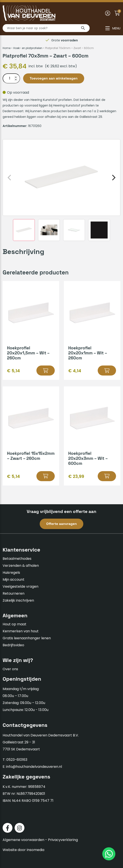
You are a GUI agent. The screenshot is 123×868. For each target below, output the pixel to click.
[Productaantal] (11, 78)
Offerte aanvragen (61, 524)
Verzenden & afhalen (21, 566)
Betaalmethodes (17, 559)
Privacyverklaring (63, 840)
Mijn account (14, 580)
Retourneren (14, 593)
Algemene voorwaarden (23, 840)
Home (7, 48)
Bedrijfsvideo (13, 645)
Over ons (10, 669)
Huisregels (11, 573)
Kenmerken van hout (21, 631)
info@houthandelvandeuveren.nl (34, 767)
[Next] (113, 178)
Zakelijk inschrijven (18, 600)
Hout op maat (15, 624)
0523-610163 (17, 760)
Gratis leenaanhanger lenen (27, 638)
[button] (46, 371)
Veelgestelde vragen (20, 586)
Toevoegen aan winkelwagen (54, 78)
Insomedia (35, 850)
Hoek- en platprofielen (28, 48)
